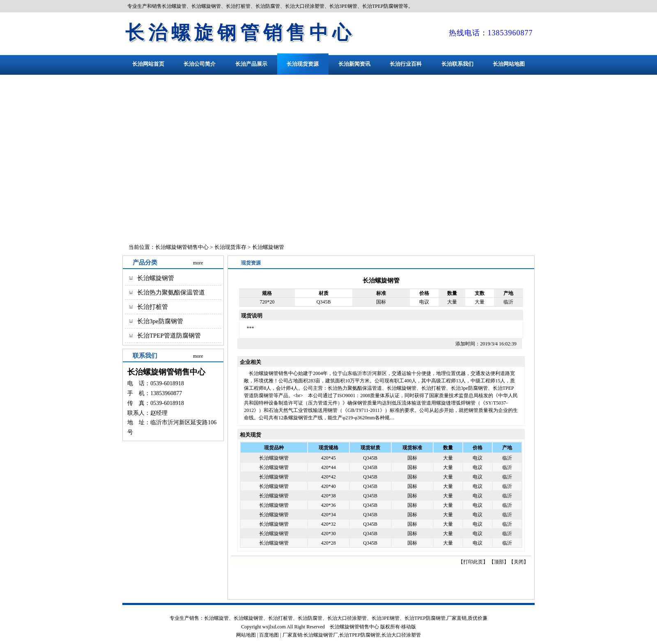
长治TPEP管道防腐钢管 (169, 336)
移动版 (409, 627)
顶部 (499, 562)
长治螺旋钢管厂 (321, 635)
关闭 (519, 562)
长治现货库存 (230, 247)
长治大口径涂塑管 (401, 635)
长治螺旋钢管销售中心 (240, 33)
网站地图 (246, 635)
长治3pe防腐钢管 (160, 321)
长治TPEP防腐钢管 (360, 635)
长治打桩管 (153, 307)
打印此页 (473, 562)
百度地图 (269, 635)
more (198, 263)
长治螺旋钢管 (268, 247)
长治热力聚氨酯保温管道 (171, 292)
